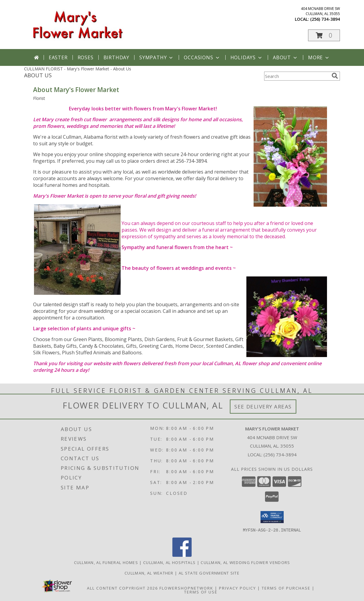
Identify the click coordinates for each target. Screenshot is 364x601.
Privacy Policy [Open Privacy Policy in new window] (238, 588)
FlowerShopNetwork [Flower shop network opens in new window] (186, 588)
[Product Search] (297, 76)
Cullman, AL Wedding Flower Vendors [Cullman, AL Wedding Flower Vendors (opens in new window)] (245, 562)
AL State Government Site (209, 573)
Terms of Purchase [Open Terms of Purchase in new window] (286, 588)
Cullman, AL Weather (149, 573)
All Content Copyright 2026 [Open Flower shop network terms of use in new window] (122, 588)
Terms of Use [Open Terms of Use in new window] (201, 592)
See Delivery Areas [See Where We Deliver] (263, 407)
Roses (86, 57)
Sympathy (157, 57)
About (285, 57)
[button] (324, 35)
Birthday (116, 57)
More (319, 57)
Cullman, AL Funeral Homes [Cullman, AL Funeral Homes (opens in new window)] (106, 562)
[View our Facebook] (182, 555)
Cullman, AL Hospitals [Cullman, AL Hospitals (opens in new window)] (169, 562)
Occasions (202, 57)
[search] (335, 76)
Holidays (247, 57)
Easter (58, 57)
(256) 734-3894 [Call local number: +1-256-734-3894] (325, 19)
